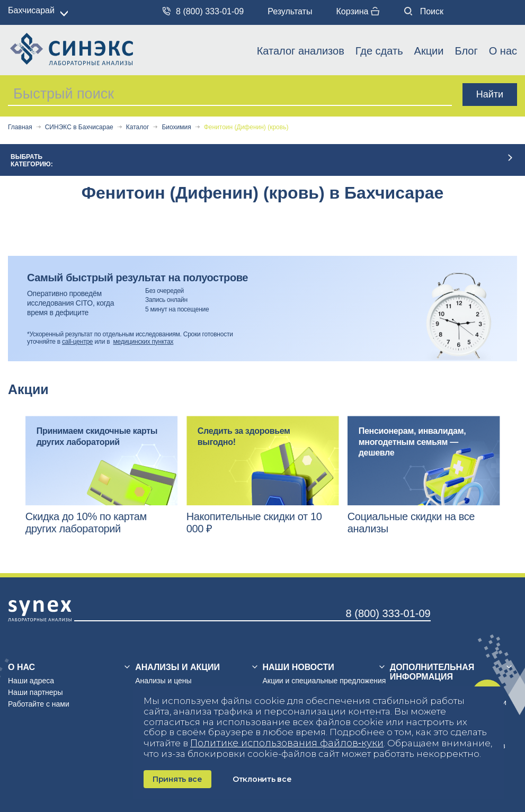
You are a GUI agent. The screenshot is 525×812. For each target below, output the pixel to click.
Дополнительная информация (432, 672)
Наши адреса (31, 681)
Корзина (357, 11)
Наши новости (299, 667)
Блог (466, 51)
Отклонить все (262, 779)
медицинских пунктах (144, 342)
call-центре (77, 342)
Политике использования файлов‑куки (287, 743)
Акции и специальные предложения (324, 681)
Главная (20, 127)
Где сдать (379, 51)
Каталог (138, 127)
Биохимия (176, 127)
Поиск (424, 11)
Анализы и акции (177, 667)
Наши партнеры (35, 692)
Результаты (290, 11)
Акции (429, 51)
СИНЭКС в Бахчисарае (79, 127)
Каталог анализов (301, 51)
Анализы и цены (163, 681)
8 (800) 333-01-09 (203, 11)
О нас (503, 51)
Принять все (177, 779)
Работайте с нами (39, 704)
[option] (102, 475)
